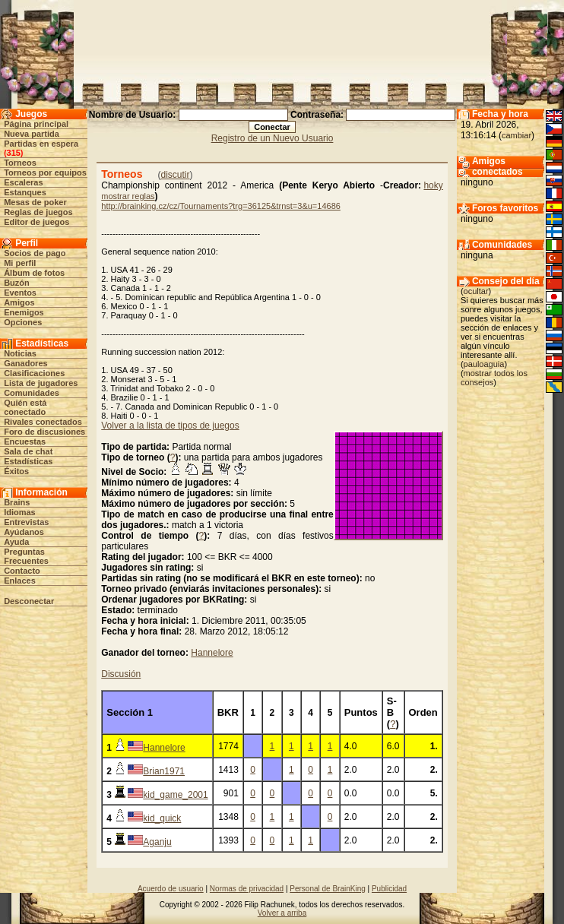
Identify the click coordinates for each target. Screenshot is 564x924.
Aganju (157, 842)
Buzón (17, 283)
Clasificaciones (34, 373)
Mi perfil (20, 263)
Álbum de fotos (34, 273)
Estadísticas (28, 461)
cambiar (516, 135)
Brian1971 (164, 771)
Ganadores (25, 363)
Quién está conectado (25, 407)
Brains (17, 502)
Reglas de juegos (38, 212)
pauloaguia (484, 364)
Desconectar (29, 601)
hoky (433, 185)
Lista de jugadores (41, 383)
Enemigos (24, 312)
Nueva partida (32, 134)
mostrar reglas (128, 196)
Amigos (19, 302)
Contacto (22, 571)
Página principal (36, 124)
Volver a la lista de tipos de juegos (170, 426)
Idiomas (20, 512)
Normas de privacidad (247, 889)
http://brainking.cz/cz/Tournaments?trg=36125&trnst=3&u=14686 (221, 206)
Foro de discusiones (44, 432)
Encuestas (25, 441)
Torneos (20, 163)
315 (14, 153)
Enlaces (20, 581)
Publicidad (389, 889)
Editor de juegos (36, 222)
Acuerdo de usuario (171, 889)
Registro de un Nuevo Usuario (272, 138)
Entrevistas (26, 522)
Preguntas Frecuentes (26, 556)
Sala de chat (28, 451)
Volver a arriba (282, 913)
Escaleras (23, 182)
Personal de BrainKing (328, 889)
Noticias (20, 353)
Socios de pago (35, 253)
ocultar (476, 291)
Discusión (121, 674)
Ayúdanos (24, 532)
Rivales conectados (43, 422)
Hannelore (212, 653)
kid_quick (162, 818)
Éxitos (16, 471)
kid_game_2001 (175, 795)
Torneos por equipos (45, 172)
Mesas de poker (35, 202)
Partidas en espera (41, 144)
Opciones (23, 322)
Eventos (20, 293)
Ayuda (16, 542)
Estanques (25, 192)
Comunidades (32, 393)
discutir (175, 175)
